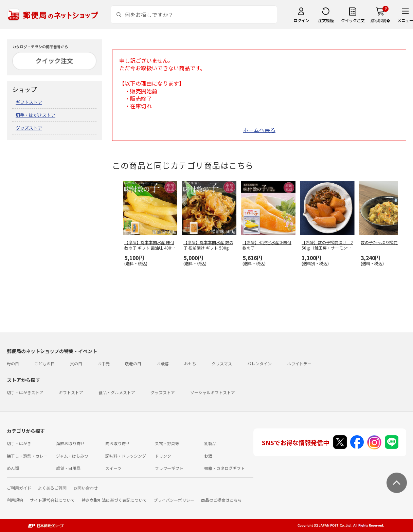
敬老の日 (133, 363)
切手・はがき (19, 443)
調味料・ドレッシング (126, 456)
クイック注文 (353, 20)
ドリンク (163, 456)
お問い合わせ (86, 488)
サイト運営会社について (52, 500)
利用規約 (15, 500)
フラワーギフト (169, 468)
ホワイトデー (299, 363)
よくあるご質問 (52, 488)
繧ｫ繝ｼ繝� (380, 20)
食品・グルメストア (117, 392)
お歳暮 (163, 363)
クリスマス (222, 363)
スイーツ (113, 468)
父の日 (76, 363)
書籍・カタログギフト (225, 468)
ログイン (301, 20)
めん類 (13, 468)
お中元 (104, 363)
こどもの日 (44, 363)
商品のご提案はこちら (221, 500)
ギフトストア (29, 102)
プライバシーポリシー (174, 500)
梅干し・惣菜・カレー (27, 456)
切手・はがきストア (35, 115)
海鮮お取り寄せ (70, 443)
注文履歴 (326, 20)
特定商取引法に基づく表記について (114, 500)
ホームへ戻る (259, 130)
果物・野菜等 (167, 443)
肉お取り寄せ (118, 443)
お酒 (208, 456)
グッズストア (29, 128)
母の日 (13, 363)
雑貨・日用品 (68, 468)
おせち (190, 363)
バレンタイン (259, 363)
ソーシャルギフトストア (213, 392)
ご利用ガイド (19, 488)
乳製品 (210, 443)
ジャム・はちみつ (72, 456)
